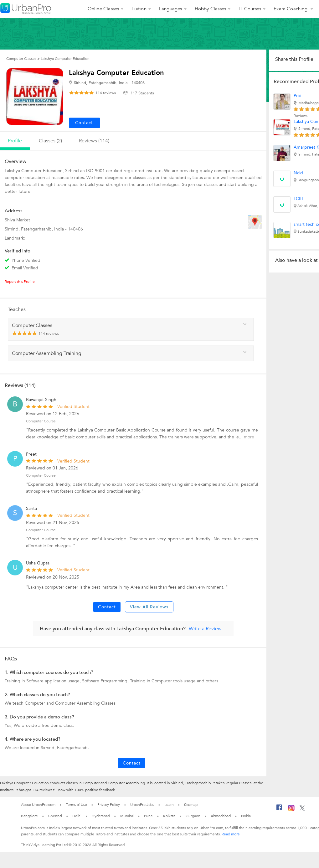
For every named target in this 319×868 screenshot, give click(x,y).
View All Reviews (149, 607)
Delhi (77, 816)
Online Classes (103, 9)
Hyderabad (101, 816)
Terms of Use (76, 805)
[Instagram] (291, 810)
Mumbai (127, 816)
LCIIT (299, 199)
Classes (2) (50, 141)
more (249, 437)
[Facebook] (279, 810)
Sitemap (191, 805)
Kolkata (169, 816)
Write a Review (205, 629)
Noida (246, 816)
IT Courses (250, 9)
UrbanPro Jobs (142, 805)
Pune (148, 816)
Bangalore (29, 816)
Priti (297, 96)
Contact (107, 607)
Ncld (298, 173)
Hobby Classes (211, 9)
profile (15, 141)
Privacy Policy (109, 805)
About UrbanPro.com (38, 805)
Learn (169, 805)
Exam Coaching (291, 9)
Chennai (55, 816)
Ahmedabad (221, 816)
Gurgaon (193, 816)
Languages (171, 9)
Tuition (139, 9)
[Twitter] (302, 809)
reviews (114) (94, 141)
